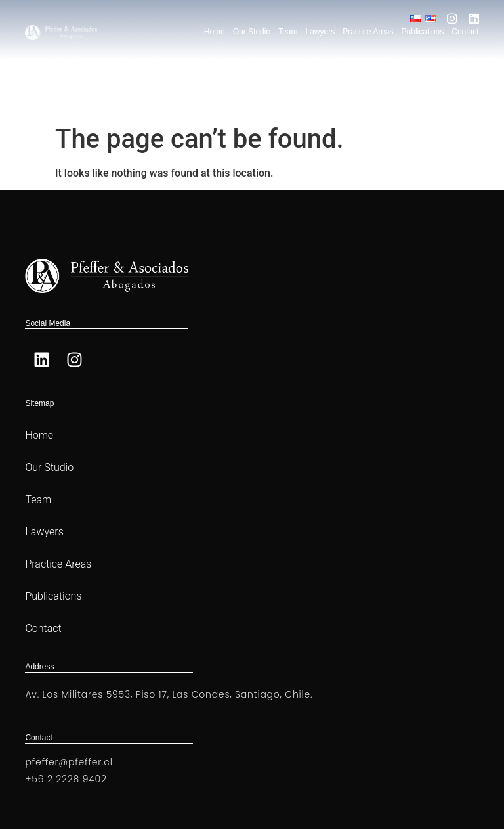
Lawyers (320, 32)
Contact (465, 32)
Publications (423, 32)
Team (288, 32)
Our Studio (252, 32)
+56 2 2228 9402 (66, 779)
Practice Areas (368, 32)
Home (215, 32)
